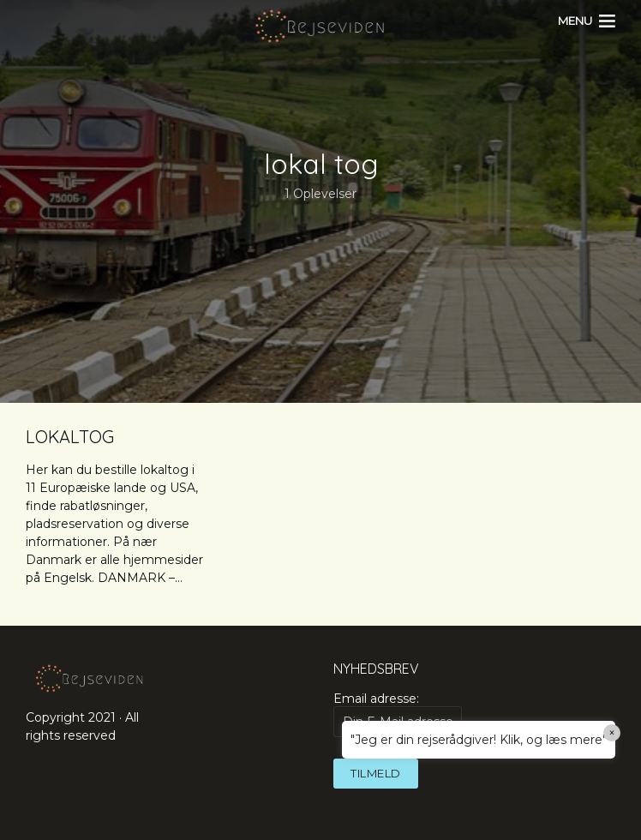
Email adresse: (398, 714)
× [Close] (612, 733)
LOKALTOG (70, 437)
